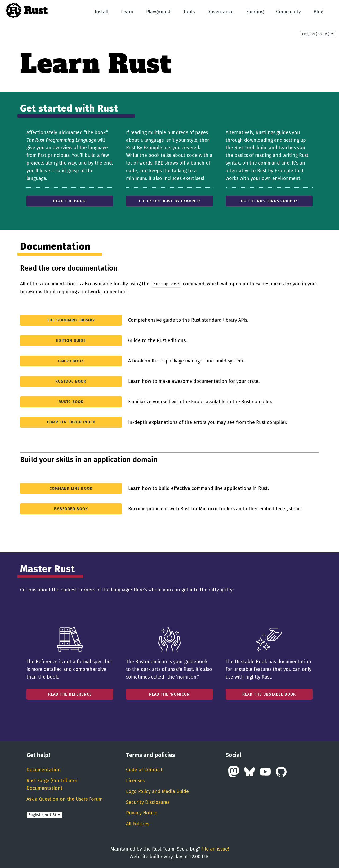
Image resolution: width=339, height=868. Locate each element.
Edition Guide (71, 340)
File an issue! (215, 849)
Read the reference (70, 694)
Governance (220, 12)
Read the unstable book (269, 694)
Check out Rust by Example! (169, 201)
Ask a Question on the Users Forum (64, 799)
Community (289, 12)
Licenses (135, 780)
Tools (189, 12)
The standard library (71, 320)
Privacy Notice (142, 813)
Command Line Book (71, 488)
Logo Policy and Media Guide (157, 791)
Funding (255, 12)
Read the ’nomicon (169, 694)
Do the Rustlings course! (269, 201)
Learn (127, 12)
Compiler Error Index (71, 422)
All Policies (138, 823)
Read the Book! (70, 201)
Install (102, 12)
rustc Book (71, 402)
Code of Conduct (144, 769)
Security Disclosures (148, 802)
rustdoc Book (71, 381)
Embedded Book (71, 508)
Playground (158, 12)
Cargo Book (71, 361)
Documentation (44, 769)
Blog (318, 12)
